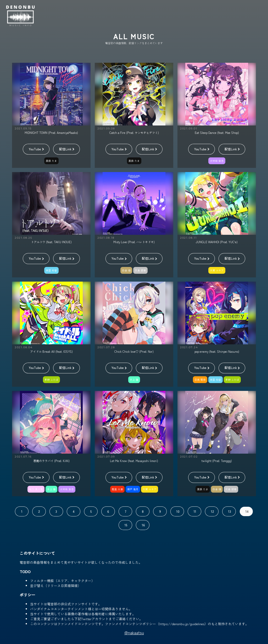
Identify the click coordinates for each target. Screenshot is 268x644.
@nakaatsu (134, 632)
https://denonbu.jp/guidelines (182, 624)
